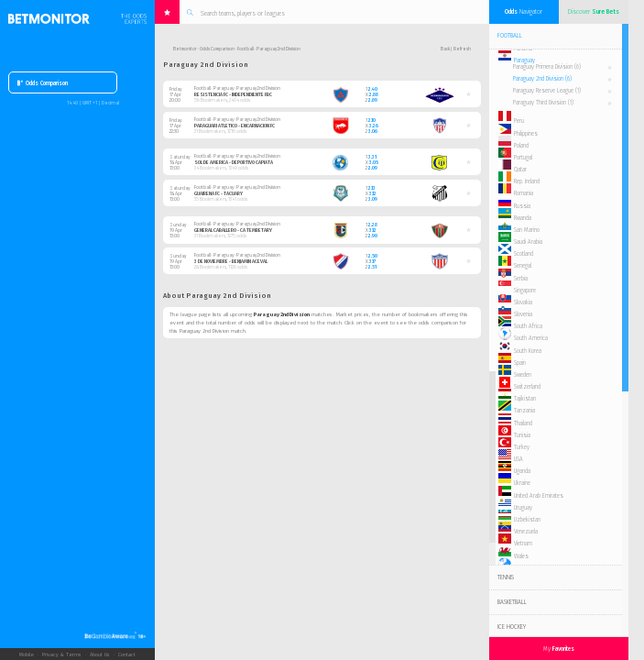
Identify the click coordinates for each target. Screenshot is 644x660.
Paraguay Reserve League (547, 91)
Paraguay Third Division (543, 103)
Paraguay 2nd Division (542, 79)
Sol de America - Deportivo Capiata (234, 162)
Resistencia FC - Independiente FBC (233, 94)
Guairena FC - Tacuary (218, 193)
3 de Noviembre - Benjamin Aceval (231, 261)
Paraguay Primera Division (547, 67)
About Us (100, 654)
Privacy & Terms (62, 654)
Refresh (462, 49)
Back (445, 49)
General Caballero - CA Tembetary (233, 230)
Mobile (27, 654)
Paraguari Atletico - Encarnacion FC (235, 126)
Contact (127, 654)
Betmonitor (185, 49)
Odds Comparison (43, 83)
